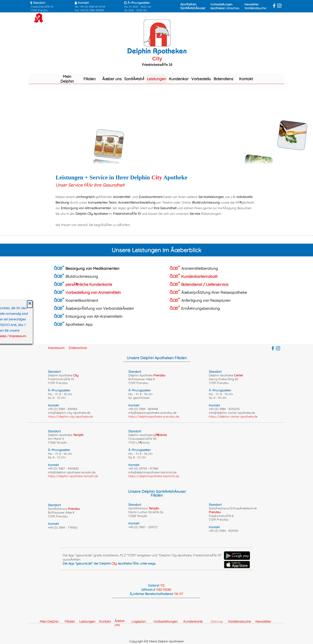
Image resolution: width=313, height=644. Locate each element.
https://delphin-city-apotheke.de (70, 416)
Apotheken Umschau (225, 8)
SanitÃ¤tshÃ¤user (193, 8)
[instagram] (279, 6)
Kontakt (246, 79)
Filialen (90, 79)
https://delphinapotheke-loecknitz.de (154, 476)
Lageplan (139, 621)
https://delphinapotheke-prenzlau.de (154, 416)
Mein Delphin (67, 79)
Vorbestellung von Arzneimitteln (93, 292)
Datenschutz (78, 348)
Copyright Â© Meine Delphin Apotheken (157, 641)
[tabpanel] (52, 6)
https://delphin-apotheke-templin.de (73, 476)
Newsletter (252, 4)
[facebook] (274, 6)
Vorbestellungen (221, 4)
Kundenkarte (180, 79)
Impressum (56, 348)
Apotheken (188, 4)
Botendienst (224, 79)
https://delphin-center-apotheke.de (233, 416)
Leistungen (156, 79)
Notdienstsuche (255, 8)
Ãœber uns (112, 79)
